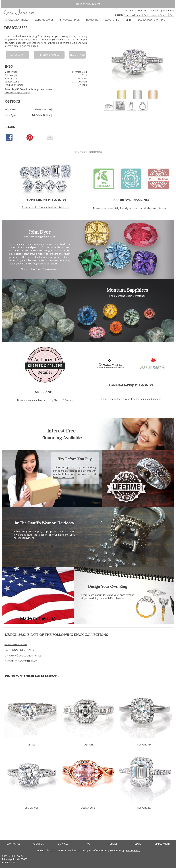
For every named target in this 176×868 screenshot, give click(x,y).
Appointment (167, 11)
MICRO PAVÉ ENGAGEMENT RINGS (23, 656)
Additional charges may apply (17, 93)
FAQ (88, 844)
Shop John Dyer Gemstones (40, 269)
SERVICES (63, 844)
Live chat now (77, 55)
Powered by (88, 152)
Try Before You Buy (49, 55)
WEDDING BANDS (44, 20)
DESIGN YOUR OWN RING (152, 20)
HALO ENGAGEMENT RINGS (19, 650)
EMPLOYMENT (162, 844)
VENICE (32, 745)
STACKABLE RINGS (70, 20)
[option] (109, 106)
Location (153, 11)
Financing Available (61, 438)
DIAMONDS (92, 20)
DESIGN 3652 (88, 808)
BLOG (138, 844)
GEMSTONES (112, 20)
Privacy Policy (133, 850)
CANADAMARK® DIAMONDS (131, 385)
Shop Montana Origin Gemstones (127, 296)
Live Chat (129, 11)
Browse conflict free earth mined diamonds (45, 207)
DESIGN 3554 (144, 745)
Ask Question (17, 55)
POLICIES (113, 844)
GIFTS (129, 20)
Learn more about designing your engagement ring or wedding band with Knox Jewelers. (107, 596)
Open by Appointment (88, 4)
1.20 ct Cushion (79, 82)
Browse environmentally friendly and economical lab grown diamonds (131, 208)
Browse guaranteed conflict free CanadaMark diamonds (131, 399)
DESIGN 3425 (32, 808)
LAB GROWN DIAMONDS (131, 200)
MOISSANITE (45, 392)
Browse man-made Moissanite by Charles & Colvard (45, 400)
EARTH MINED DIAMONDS (45, 200)
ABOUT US (38, 844)
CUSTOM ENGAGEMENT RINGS (21, 661)
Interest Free (61, 431)
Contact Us (141, 11)
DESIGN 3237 (144, 808)
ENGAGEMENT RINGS (17, 20)
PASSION (88, 745)
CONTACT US (14, 844)
